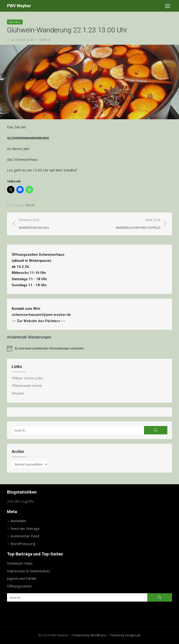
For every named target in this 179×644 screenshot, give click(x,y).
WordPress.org (23, 544)
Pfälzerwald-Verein (27, 385)
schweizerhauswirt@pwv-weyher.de (42, 315)
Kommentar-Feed (25, 536)
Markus (45, 39)
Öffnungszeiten (19, 586)
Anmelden (18, 521)
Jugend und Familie (22, 578)
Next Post (138, 224)
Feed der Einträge (25, 528)
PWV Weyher (19, 6)
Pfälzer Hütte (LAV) (27, 378)
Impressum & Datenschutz (29, 571)
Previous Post (34, 224)
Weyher (18, 393)
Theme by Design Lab (125, 635)
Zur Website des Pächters (38, 321)
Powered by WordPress (89, 635)
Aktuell (15, 22)
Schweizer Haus (20, 563)
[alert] (89, 348)
